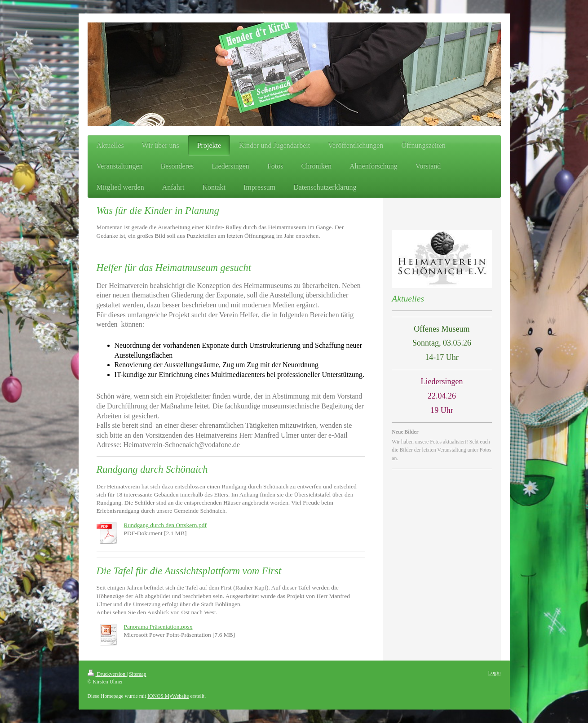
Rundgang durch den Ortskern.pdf (165, 525)
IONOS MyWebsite (168, 696)
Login (495, 673)
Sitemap (137, 674)
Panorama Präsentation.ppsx (158, 627)
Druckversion (107, 674)
